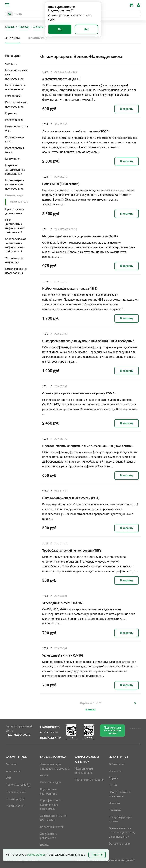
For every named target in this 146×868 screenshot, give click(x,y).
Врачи (113, 785)
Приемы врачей (16, 792)
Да (60, 29)
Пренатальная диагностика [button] (15, 211)
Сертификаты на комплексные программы (51, 805)
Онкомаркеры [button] (14, 195)
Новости (114, 803)
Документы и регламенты (49, 836)
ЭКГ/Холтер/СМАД (18, 785)
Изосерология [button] (14, 120)
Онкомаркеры (19, 202)
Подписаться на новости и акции (112, 730)
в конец (90, 709)
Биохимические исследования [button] (15, 87)
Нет (86, 29)
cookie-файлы (36, 855)
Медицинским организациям (84, 771)
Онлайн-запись (15, 806)
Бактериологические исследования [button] (16, 74)
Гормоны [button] (11, 113)
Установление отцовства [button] (14, 260)
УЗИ (8, 778)
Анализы (24, 27)
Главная (10, 27)
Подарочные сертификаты (49, 792)
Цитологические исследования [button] (16, 271)
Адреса (113, 778)
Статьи (45, 845)
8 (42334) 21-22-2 (18, 735)
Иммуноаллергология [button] (17, 129)
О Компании (117, 764)
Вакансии (115, 810)
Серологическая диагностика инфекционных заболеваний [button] (16, 245)
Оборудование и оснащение (119, 794)
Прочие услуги (15, 799)
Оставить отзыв (119, 844)
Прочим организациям (89, 780)
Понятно (97, 855)
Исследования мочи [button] (15, 150)
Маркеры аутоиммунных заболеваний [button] (15, 170)
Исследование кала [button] (15, 139)
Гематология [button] (14, 96)
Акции (44, 776)
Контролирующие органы (120, 819)
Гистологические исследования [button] (16, 105)
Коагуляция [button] (13, 159)
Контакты (115, 771)
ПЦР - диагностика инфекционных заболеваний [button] (15, 226)
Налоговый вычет (52, 827)
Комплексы (38, 38)
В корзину (127, 109)
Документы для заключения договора (55, 767)
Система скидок (51, 782)
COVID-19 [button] (11, 64)
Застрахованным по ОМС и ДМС (53, 818)
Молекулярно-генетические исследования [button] (14, 184)
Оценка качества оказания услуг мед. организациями (122, 832)
